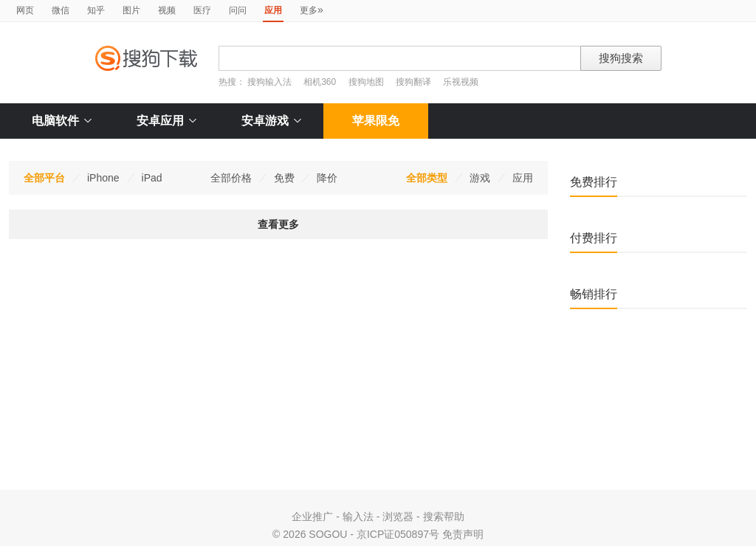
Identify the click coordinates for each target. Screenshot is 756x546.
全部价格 (231, 178)
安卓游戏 (271, 121)
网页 (25, 10)
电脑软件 (62, 121)
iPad (152, 178)
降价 (327, 178)
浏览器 (398, 516)
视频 (167, 10)
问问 (238, 10)
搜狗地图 (366, 82)
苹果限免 (376, 121)
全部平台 (44, 178)
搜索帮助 (444, 516)
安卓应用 (166, 121)
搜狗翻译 (413, 82)
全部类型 (427, 178)
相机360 (320, 82)
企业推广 (312, 516)
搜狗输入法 (269, 82)
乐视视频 (461, 82)
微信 (61, 10)
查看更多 (278, 224)
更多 (312, 10)
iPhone (103, 178)
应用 (523, 178)
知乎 (96, 10)
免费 (284, 178)
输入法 (358, 516)
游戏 (480, 178)
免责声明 (463, 534)
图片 (131, 10)
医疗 (202, 10)
